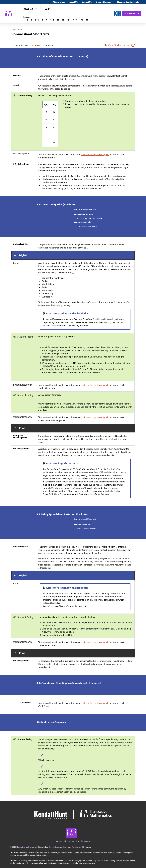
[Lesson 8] (50, 20)
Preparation (21, 45)
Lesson (36, 45)
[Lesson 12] (68, 20)
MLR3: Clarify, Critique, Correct (89, 219)
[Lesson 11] (63, 20)
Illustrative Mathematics (27, 847)
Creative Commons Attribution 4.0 (70, 847)
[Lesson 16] (87, 20)
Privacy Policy (62, 841)
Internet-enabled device (86, 226)
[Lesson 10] (58, 20)
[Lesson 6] (43, 20)
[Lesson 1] (24, 20)
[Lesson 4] (35, 20)
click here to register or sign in (95, 154)
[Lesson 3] (32, 20)
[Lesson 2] (28, 20)
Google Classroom (104, 2)
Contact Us (87, 2)
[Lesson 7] (46, 20)
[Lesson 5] (39, 20)
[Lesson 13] (73, 20)
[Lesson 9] (54, 20)
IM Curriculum (59, 2)
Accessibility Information (79, 841)
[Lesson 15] (82, 20)
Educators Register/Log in (128, 2)
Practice (50, 45)
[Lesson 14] (77, 20)
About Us (73, 2)
